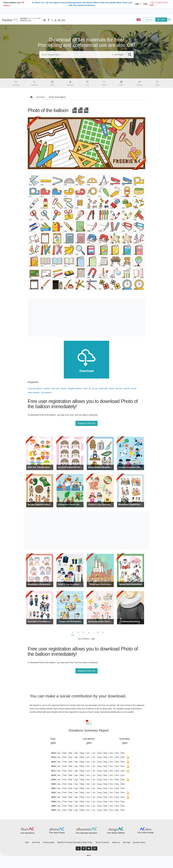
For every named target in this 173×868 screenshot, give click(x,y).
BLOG (62, 20)
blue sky (55, 388)
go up (95, 388)
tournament (46, 392)
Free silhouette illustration (86, 833)
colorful (64, 388)
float (86, 388)
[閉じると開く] (2, 855)
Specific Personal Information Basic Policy (75, 842)
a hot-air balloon (35, 388)
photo (112, 388)
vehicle (127, 388)
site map (127, 842)
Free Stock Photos (57, 833)
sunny (134, 388)
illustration (41, 97)
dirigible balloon (75, 388)
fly (90, 388)
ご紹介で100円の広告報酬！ (159, 4)
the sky (119, 388)
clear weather (34, 392)
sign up (149, 20)
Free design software (116, 833)
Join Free (36, 842)
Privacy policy (49, 842)
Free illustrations (28, 833)
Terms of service (102, 842)
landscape (103, 388)
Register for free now (86, 423)
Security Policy (139, 842)
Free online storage (145, 833)
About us (116, 842)
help (27, 842)
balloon (47, 388)
